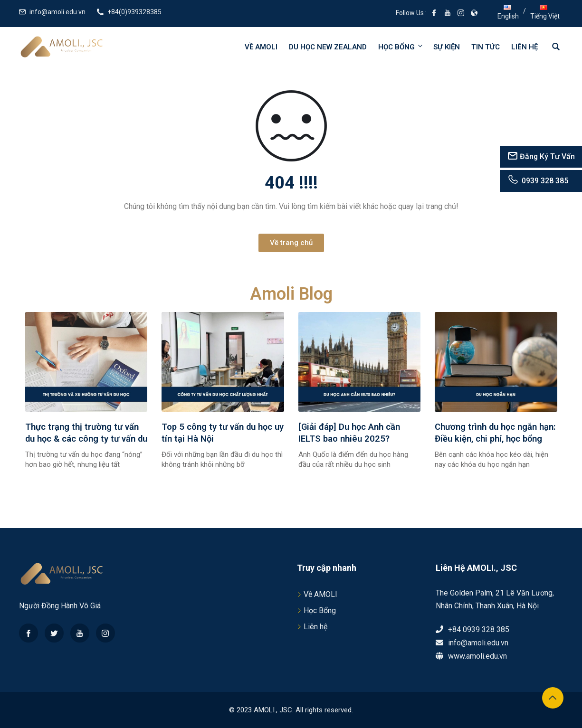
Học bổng (401, 47)
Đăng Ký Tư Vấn (541, 156)
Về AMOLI (261, 47)
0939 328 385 (537, 181)
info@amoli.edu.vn (57, 12)
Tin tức (486, 47)
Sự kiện (447, 47)
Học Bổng (320, 610)
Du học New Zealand (328, 47)
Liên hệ (525, 47)
